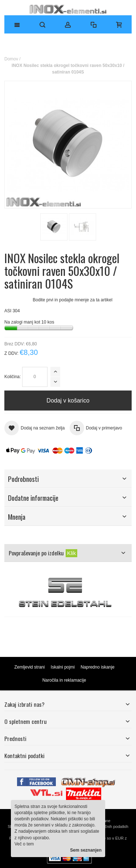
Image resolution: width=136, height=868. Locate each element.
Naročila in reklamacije (64, 680)
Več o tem (24, 844)
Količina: (13, 377)
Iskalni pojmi (63, 667)
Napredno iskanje (97, 667)
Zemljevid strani (29, 667)
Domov (11, 59)
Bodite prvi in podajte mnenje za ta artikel (72, 300)
